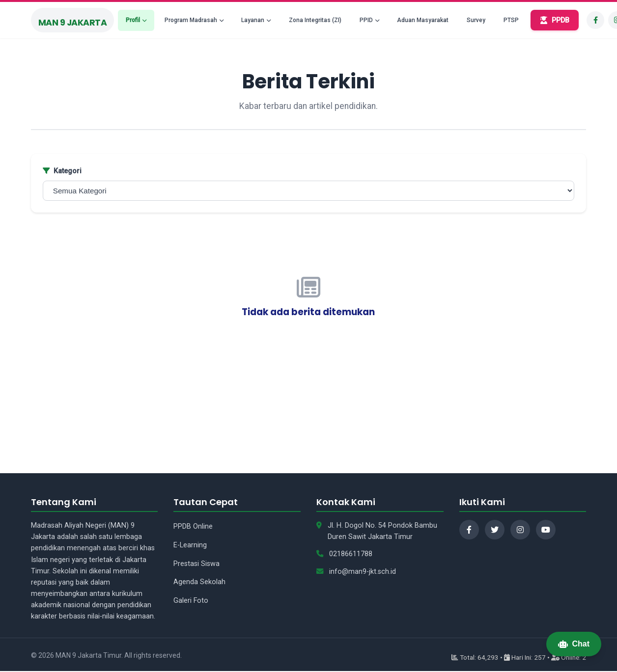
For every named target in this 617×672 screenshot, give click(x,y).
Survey (476, 20)
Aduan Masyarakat (423, 20)
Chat (574, 644)
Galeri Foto (191, 601)
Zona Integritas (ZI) (315, 20)
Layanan (253, 20)
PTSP (511, 20)
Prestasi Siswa (196, 564)
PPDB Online (193, 526)
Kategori (62, 171)
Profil (133, 20)
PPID (366, 20)
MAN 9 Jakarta (73, 23)
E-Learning (190, 545)
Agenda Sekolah (199, 582)
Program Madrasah (191, 20)
